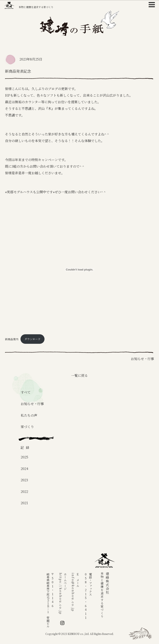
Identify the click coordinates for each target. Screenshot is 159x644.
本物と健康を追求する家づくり (29, 5)
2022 (24, 492)
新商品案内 (12, 339)
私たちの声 (29, 415)
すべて (26, 392)
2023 (24, 480)
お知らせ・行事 (32, 404)
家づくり (27, 427)
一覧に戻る (79, 375)
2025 (24, 457)
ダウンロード (33, 339)
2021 (24, 503)
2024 (24, 469)
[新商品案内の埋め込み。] (79, 270)
